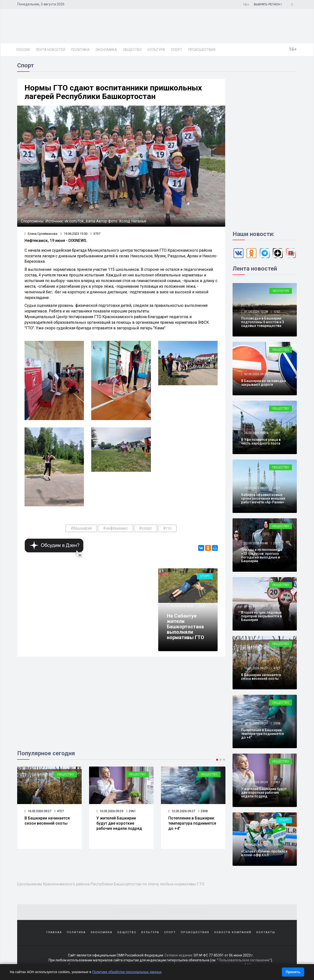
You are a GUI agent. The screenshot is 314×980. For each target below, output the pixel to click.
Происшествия (202, 50)
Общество (132, 50)
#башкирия (81, 528)
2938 (203, 811)
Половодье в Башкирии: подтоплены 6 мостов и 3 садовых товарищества (263, 322)
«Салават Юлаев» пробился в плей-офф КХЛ (264, 853)
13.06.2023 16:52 (181, 606)
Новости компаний (233, 932)
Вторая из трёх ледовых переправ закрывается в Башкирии (262, 616)
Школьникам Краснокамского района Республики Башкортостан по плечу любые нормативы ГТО (111, 884)
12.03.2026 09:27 (182, 811)
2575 (277, 543)
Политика (80, 50)
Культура (156, 50)
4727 (59, 811)
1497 (277, 433)
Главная (54, 932)
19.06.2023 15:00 (74, 234)
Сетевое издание (179, 955)
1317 (277, 374)
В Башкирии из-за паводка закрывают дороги (263, 383)
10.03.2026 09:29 (110, 811)
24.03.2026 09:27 (255, 488)
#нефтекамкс (115, 528)
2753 (277, 606)
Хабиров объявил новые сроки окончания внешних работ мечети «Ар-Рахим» (263, 499)
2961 (131, 811)
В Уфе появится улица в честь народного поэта (261, 441)
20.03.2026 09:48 (255, 543)
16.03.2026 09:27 (38, 811)
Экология (281, 291)
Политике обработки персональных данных (127, 972)
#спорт (145, 528)
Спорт (177, 50)
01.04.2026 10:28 (255, 312)
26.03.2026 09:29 (255, 433)
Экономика (106, 50)
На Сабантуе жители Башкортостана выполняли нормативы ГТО (185, 627)
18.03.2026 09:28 (255, 606)
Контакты (266, 932)
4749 (277, 845)
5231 (202, 606)
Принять (293, 972)
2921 (277, 488)
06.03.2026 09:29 (255, 845)
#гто (167, 528)
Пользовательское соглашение (244, 960)
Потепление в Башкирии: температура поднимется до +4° (192, 823)
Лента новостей (50, 50)
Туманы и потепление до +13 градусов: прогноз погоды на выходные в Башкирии (262, 555)
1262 (277, 312)
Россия (23, 50)
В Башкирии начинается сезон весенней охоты (47, 821)
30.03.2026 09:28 (255, 374)
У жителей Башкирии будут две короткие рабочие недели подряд (119, 823)
